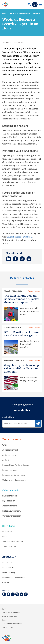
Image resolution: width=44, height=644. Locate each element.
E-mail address (8, 417)
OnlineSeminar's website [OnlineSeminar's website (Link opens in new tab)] (19, 237)
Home (4, 14)
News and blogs (25, 14)
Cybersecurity (13, 14)
